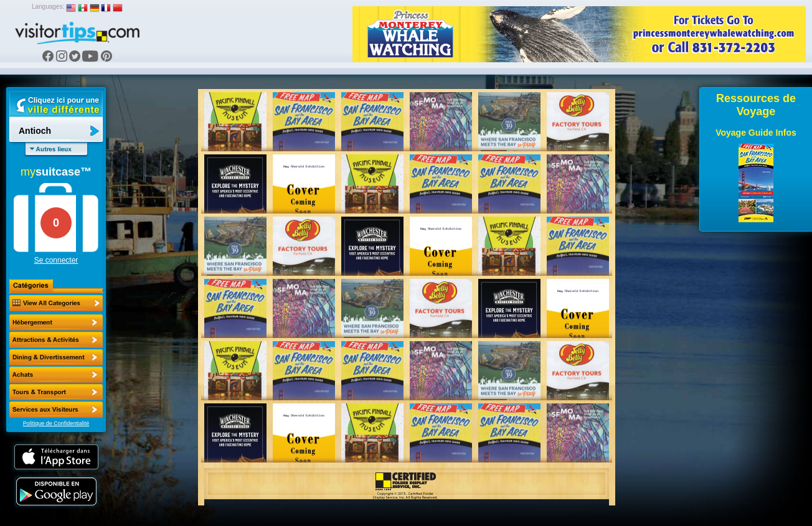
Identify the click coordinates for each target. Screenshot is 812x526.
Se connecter (56, 260)
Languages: (48, 7)
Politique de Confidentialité (56, 423)
